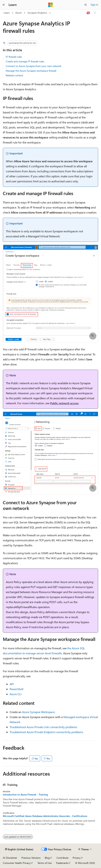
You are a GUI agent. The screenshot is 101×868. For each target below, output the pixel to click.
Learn (7, 13)
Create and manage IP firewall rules (25, 61)
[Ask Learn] (88, 13)
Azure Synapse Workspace (38, 712)
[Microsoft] (50, 5)
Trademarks (62, 863)
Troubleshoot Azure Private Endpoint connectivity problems (46, 732)
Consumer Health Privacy (17, 863)
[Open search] (86, 5)
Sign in (94, 5)
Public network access (64, 403)
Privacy (77, 858)
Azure (18, 13)
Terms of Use (45, 863)
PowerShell (17, 689)
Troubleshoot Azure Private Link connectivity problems (43, 727)
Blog (47, 858)
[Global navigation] (4, 5)
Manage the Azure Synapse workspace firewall (31, 71)
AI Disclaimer (10, 858)
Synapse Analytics (37, 13)
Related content (14, 75)
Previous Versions (31, 858)
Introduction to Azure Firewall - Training (25, 795)
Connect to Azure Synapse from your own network (34, 66)
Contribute (62, 858)
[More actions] (95, 13)
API (12, 684)
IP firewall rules (14, 57)
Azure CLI (16, 694)
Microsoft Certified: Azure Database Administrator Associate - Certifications (45, 816)
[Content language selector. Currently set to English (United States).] (19, 849)
